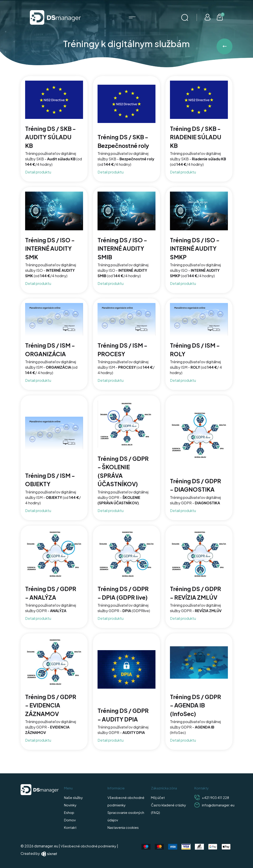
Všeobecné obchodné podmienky (88, 846)
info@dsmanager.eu (218, 805)
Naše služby (73, 797)
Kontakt (70, 827)
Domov (70, 820)
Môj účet (158, 797)
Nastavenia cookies (123, 827)
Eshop (69, 812)
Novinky (70, 805)
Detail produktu (38, 172)
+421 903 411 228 (215, 797)
